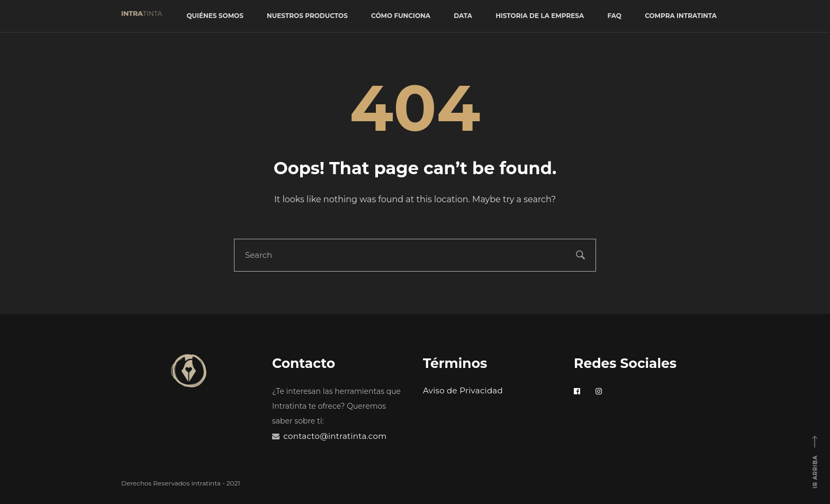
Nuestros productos (307, 16)
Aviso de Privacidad (463, 390)
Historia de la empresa (540, 16)
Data (463, 16)
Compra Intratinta (681, 16)
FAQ (614, 16)
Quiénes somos (215, 16)
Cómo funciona (401, 16)
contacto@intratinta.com (335, 436)
